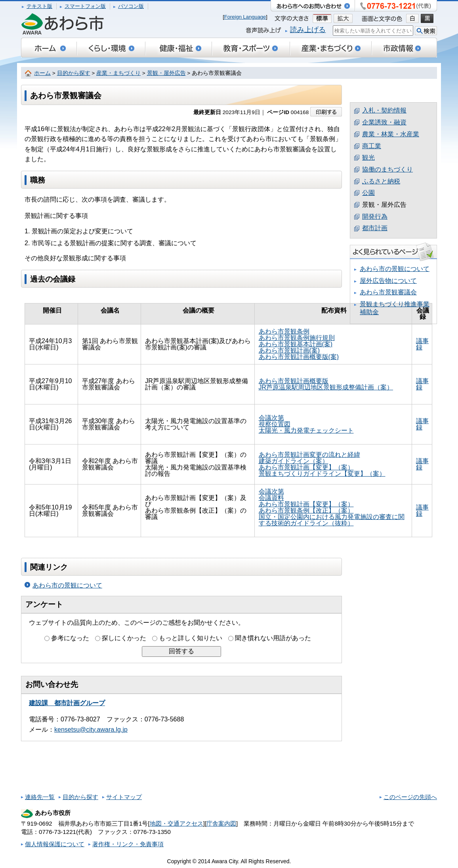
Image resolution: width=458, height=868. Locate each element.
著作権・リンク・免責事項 (128, 844)
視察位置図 (275, 424)
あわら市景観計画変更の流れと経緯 (309, 455)
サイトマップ (124, 797)
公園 (368, 193)
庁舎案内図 (221, 823)
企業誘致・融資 (384, 122)
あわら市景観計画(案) (289, 350)
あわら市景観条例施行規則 (297, 338)
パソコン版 (131, 6)
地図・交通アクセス (177, 823)
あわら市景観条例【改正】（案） (306, 510)
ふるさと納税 (381, 181)
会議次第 (271, 418)
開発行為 (375, 217)
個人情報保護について (55, 844)
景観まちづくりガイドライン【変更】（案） (322, 474)
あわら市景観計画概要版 (294, 381)
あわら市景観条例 (284, 331)
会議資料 (271, 498)
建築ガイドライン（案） (294, 461)
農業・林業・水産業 (391, 134)
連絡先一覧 (40, 797)
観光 (368, 157)
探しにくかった (124, 638)
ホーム (42, 73)
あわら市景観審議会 (388, 292)
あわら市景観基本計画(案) (296, 344)
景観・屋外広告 (166, 73)
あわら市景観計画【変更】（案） (306, 467)
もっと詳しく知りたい (191, 638)
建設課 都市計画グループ (67, 703)
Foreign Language (245, 17)
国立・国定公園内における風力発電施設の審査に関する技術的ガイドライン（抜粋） (332, 520)
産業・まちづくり (118, 73)
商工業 (372, 146)
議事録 (422, 344)
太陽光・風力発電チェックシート (306, 430)
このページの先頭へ (410, 797)
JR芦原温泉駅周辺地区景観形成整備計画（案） (326, 387)
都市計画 (375, 228)
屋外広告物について (388, 281)
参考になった (70, 638)
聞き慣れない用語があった (273, 638)
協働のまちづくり (387, 169)
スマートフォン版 (85, 6)
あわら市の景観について (67, 585)
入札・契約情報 (384, 110)
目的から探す (74, 73)
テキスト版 (39, 6)
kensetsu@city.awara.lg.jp (91, 730)
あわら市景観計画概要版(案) (299, 357)
